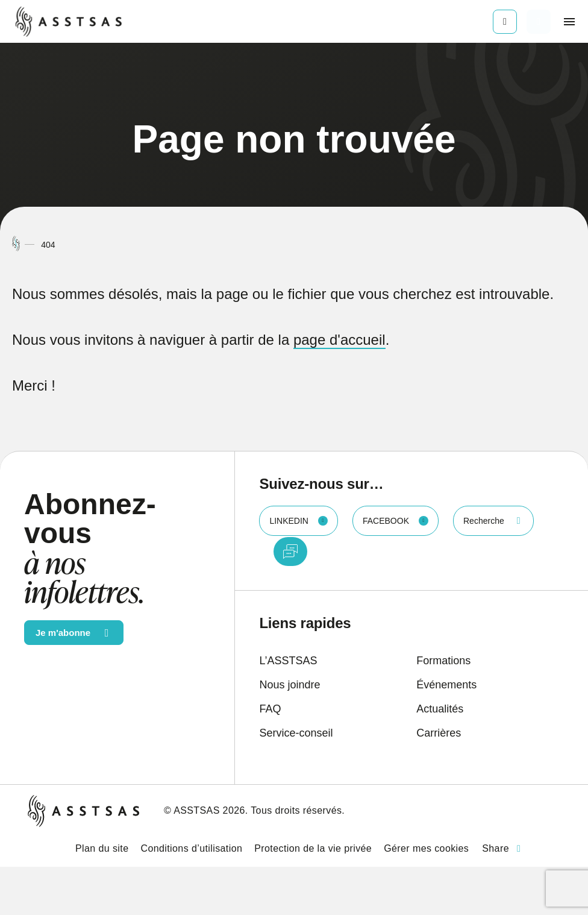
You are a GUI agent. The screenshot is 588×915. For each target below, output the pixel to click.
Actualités (440, 709)
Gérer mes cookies (426, 848)
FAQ (270, 709)
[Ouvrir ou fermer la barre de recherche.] (539, 22)
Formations (443, 661)
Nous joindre (289, 685)
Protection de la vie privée (313, 848)
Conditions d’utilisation (191, 848)
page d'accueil (339, 340)
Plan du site (102, 848)
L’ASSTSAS (288, 661)
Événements (446, 685)
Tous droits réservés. (298, 810)
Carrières (439, 733)
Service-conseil (296, 733)
